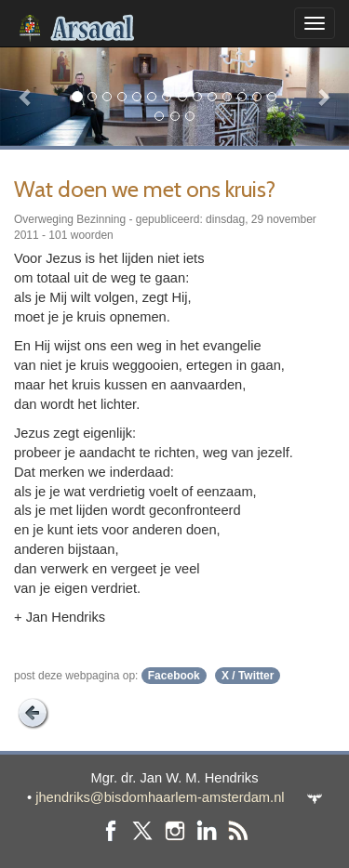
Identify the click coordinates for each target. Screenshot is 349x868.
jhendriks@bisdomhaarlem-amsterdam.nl (160, 797)
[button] (26, 96)
